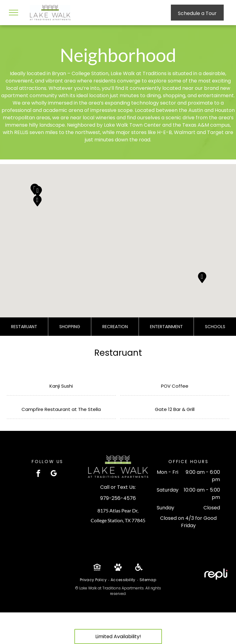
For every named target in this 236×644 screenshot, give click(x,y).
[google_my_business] (54, 474)
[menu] (14, 13)
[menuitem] (94, 580)
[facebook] (38, 474)
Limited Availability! (118, 636)
